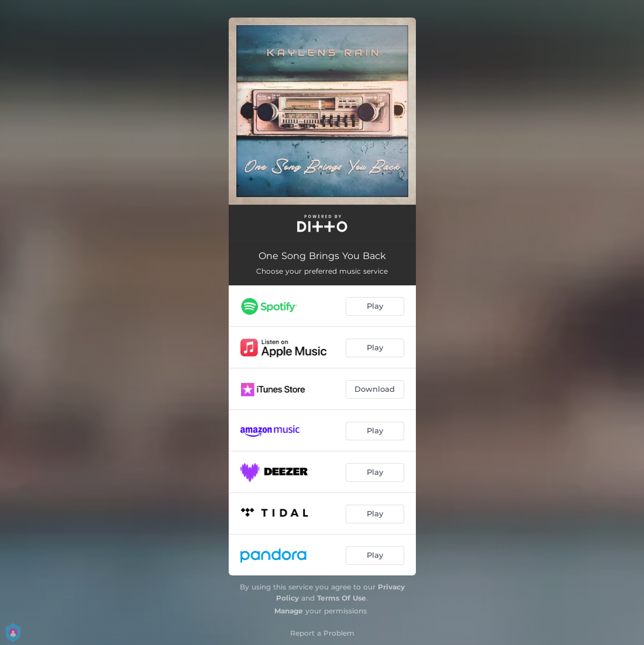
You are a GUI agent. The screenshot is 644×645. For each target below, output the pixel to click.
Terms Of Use (342, 598)
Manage (289, 611)
